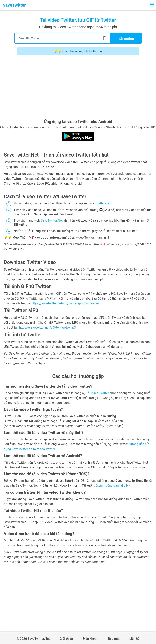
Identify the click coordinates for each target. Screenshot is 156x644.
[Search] (62, 38)
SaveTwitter (14, 5)
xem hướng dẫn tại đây (113, 486)
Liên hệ (135, 639)
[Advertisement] (78, 88)
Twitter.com (103, 203)
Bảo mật (114, 639)
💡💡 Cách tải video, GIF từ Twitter (78, 51)
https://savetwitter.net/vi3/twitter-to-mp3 (48, 327)
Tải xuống (126, 39)
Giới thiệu (66, 639)
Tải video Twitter (98, 393)
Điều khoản (90, 639)
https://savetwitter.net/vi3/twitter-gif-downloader (65, 303)
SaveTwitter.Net (52, 220)
